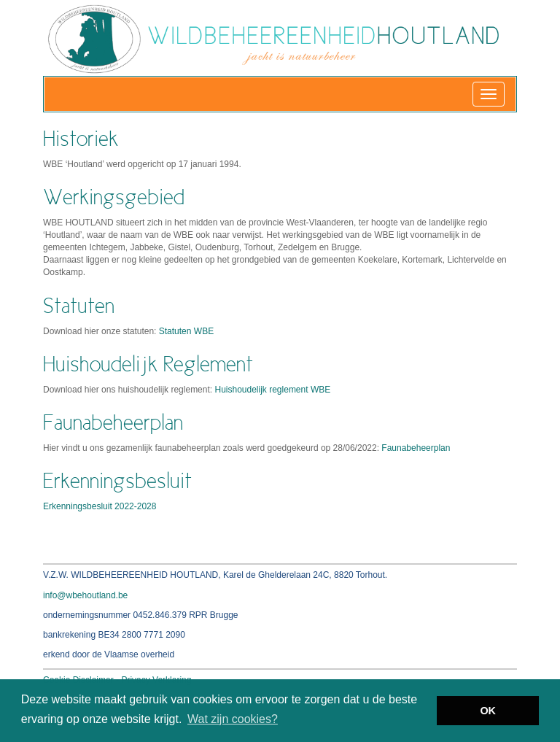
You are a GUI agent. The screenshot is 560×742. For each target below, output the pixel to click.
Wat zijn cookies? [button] (233, 719)
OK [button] (488, 711)
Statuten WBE (186, 331)
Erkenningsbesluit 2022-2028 (100, 506)
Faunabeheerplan (416, 448)
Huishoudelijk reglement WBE (272, 390)
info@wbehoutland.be (85, 595)
